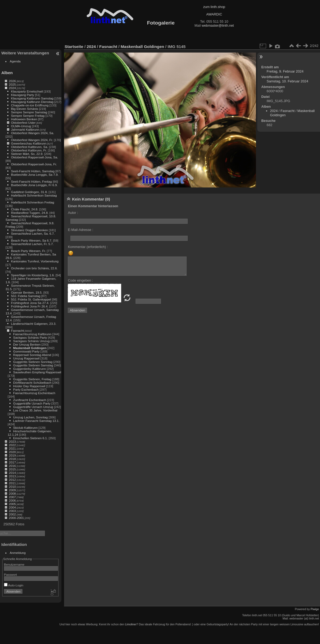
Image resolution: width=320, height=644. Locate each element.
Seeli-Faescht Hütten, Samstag (33, 171)
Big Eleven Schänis (24, 109)
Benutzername (14, 564)
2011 (12, 483)
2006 (12, 500)
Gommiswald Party (26, 351)
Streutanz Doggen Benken (29, 230)
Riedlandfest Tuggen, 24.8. (30, 213)
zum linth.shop (214, 7)
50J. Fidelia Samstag (26, 296)
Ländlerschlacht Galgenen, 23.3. (33, 324)
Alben (7, 73)
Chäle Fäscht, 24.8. (25, 209)
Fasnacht (17, 331)
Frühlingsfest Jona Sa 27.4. (30, 303)
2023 (12, 441)
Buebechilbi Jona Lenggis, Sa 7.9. (35, 175)
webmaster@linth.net (218, 25)
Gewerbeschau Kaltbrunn (29, 143)
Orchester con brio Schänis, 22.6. (34, 268)
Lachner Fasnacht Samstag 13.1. (36, 421)
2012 (12, 480)
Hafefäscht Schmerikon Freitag (33, 202)
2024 (12, 88)
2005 (12, 504)
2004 (12, 507)
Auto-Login (14, 585)
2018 (12, 459)
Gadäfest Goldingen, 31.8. (29, 192)
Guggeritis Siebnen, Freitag (32, 379)
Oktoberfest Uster (23, 123)
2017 (12, 462)
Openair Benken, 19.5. (27, 292)
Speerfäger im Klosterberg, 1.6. (33, 275)
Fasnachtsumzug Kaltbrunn (32, 334)
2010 (12, 487)
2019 (12, 455)
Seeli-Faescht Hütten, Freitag (31, 181)
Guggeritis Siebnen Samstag (33, 365)
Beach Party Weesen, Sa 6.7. (31, 240)
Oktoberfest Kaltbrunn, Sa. (29, 147)
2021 (12, 448)
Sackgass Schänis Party (30, 337)
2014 (12, 473)
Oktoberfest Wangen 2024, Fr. (32, 140)
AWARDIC (214, 14)
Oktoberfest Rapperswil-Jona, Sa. (34, 157)
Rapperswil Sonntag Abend (32, 355)
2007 (12, 497)
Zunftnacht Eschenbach (30, 400)
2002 (12, 514)
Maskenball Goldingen (30, 348)
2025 (12, 84)
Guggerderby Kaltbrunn (29, 369)
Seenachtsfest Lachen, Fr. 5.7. (32, 244)
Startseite (74, 47)
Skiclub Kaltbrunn (25, 428)
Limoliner (131, 624)
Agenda (15, 61)
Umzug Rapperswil (26, 358)
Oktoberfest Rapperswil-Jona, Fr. (34, 164)
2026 (12, 81)
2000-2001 (16, 518)
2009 (12, 490)
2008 (12, 493)
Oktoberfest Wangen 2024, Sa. (32, 133)
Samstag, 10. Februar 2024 (287, 81)
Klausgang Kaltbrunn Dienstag (32, 102)
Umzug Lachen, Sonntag (30, 417)
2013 (12, 476)
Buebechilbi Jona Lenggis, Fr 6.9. (34, 185)
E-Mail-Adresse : (80, 230)
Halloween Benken (24, 119)
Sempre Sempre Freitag (28, 116)
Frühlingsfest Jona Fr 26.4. (30, 306)
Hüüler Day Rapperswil (29, 386)
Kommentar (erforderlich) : (88, 247)
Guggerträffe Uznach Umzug (33, 407)
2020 (12, 452)
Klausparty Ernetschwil (27, 91)
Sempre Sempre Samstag (29, 112)
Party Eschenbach (26, 389)
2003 (12, 511)
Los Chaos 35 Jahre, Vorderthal (35, 410)
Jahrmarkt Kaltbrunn (25, 129)
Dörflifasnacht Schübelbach (32, 383)
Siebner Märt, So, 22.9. (27, 154)
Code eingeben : (80, 280)
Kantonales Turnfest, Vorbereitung (35, 261)
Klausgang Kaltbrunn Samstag (32, 98)
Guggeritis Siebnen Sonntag (33, 362)
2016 (12, 466)
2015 (12, 469)
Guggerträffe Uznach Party (32, 403)
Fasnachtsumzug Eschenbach (34, 393)
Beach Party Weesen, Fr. (28, 251)
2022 (12, 445)
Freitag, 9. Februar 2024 (285, 71)
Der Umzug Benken (27, 344)
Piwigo (315, 609)
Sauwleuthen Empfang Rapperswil (37, 372)
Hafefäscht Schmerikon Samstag (34, 195)
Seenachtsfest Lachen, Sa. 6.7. (33, 233)
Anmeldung (18, 553)
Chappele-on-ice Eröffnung (30, 105)
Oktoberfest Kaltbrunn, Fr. (29, 150)
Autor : (73, 213)
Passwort (10, 575)
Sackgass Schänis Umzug (31, 341)
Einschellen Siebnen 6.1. (30, 438)
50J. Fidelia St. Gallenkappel (31, 299)
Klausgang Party (22, 95)
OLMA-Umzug (21, 126)
